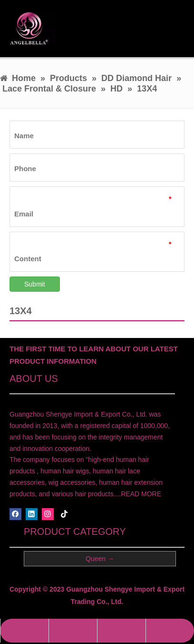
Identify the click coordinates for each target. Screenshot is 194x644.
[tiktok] (64, 514)
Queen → (100, 559)
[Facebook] (15, 514)
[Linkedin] (32, 514)
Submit (35, 284)
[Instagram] (48, 514)
